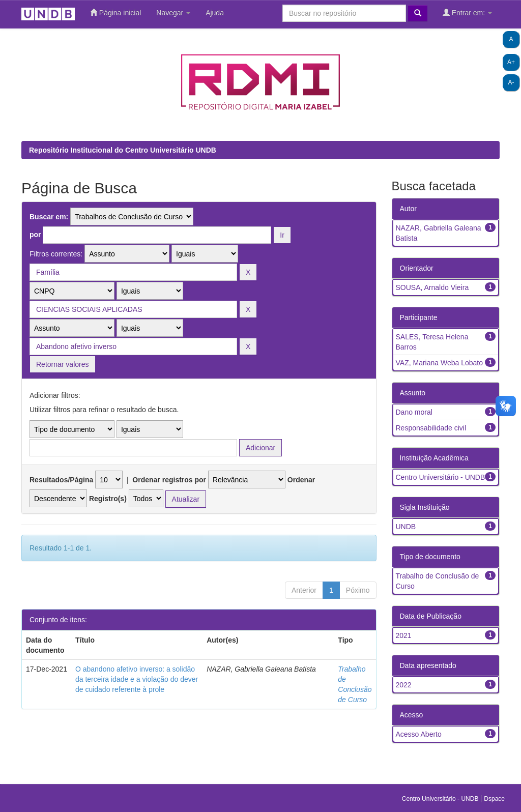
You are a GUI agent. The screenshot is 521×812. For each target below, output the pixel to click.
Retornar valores (63, 364)
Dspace (494, 799)
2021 (404, 635)
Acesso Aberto (419, 734)
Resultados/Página (61, 480)
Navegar (173, 13)
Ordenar (301, 480)
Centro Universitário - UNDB (441, 477)
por (35, 235)
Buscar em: (49, 217)
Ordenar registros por (169, 480)
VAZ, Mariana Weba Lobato (439, 363)
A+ (511, 62)
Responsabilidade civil (431, 428)
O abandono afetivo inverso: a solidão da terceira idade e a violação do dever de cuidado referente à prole (137, 679)
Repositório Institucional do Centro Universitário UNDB (123, 150)
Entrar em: (467, 12)
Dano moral (414, 412)
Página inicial (115, 12)
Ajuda (215, 13)
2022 (404, 685)
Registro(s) (108, 499)
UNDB (406, 527)
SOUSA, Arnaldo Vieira (432, 287)
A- (511, 82)
